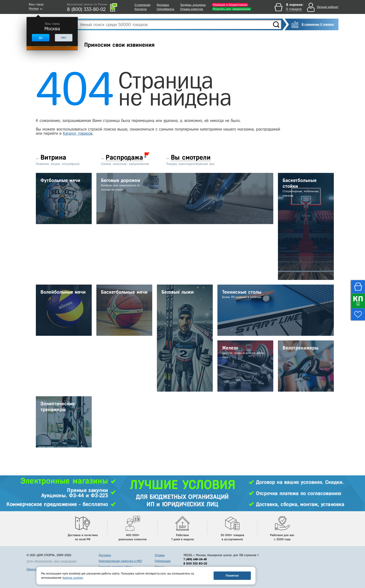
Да (41, 38)
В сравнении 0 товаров (318, 24)
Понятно (232, 576)
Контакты (141, 9)
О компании (142, 5)
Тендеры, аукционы (193, 5)
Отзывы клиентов (192, 9)
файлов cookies (73, 578)
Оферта (31, 569)
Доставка (163, 5)
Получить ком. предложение (232, 9)
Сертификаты (165, 9)
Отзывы (160, 555)
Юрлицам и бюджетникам (230, 5)
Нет (64, 38)
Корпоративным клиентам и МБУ (120, 561)
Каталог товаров (78, 133)
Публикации (163, 561)
